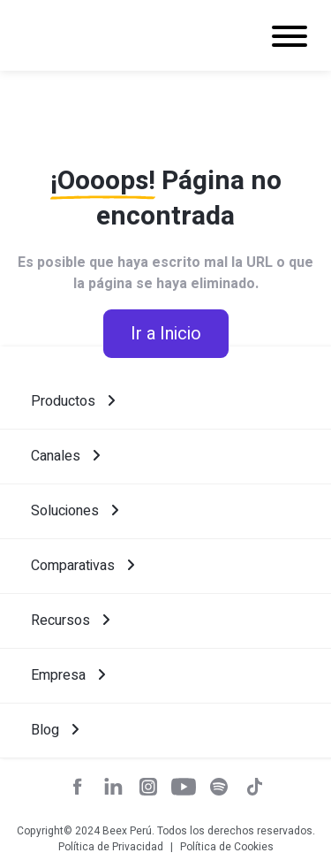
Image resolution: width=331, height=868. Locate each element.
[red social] (78, 790)
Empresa (68, 675)
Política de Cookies (227, 847)
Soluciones (75, 511)
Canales (65, 456)
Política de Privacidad (111, 847)
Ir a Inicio (166, 334)
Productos (73, 401)
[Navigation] (290, 39)
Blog (55, 730)
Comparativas (83, 566)
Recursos (70, 621)
